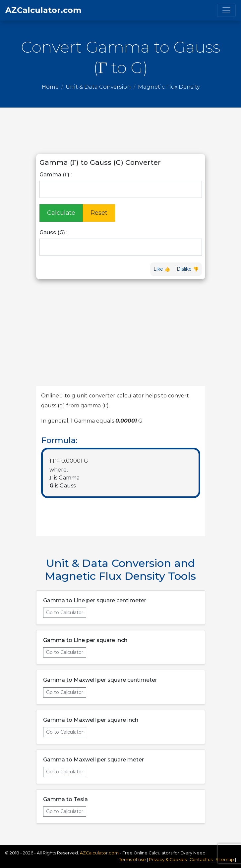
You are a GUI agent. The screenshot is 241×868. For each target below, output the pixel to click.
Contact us (201, 860)
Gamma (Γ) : (56, 175)
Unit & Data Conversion (98, 87)
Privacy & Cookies (168, 860)
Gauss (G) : (53, 232)
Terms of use (132, 860)
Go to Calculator (65, 613)
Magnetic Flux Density (169, 87)
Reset (99, 213)
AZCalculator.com (43, 10)
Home (50, 87)
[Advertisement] (121, 131)
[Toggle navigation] (226, 10)
